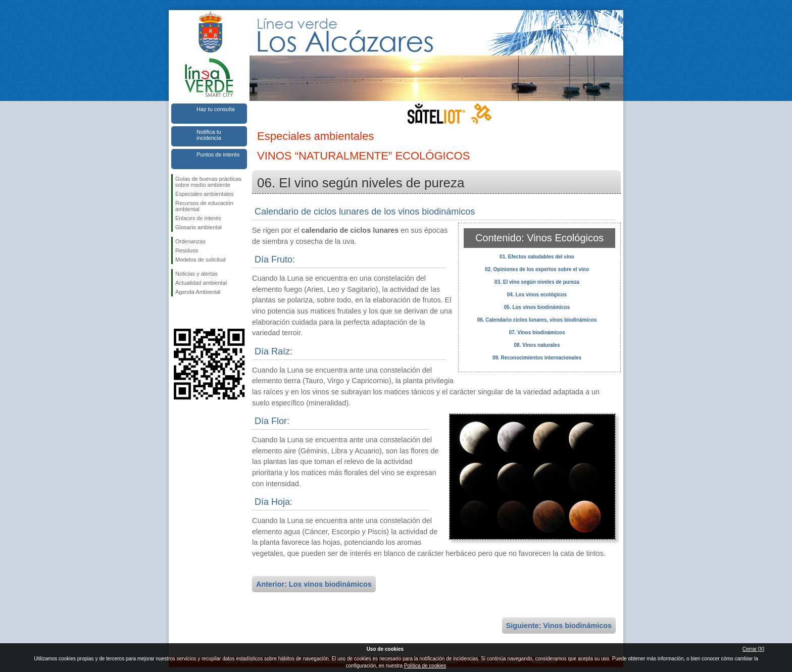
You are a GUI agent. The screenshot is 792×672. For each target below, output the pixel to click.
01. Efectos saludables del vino (537, 257)
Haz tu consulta (216, 109)
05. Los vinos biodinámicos (537, 307)
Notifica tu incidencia (209, 135)
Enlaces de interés (198, 218)
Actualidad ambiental (201, 283)
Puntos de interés (218, 154)
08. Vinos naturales (537, 345)
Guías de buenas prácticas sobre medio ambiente (208, 182)
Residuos (187, 250)
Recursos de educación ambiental (204, 206)
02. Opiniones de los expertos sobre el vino (537, 269)
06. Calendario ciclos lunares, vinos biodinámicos (537, 320)
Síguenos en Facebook (177, 313)
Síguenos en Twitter (194, 313)
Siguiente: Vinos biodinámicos (559, 626)
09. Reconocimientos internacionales (537, 358)
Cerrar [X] (753, 649)
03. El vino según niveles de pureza (537, 282)
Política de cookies (425, 666)
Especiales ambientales (205, 194)
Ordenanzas (190, 241)
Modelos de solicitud (201, 260)
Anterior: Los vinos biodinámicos (314, 584)
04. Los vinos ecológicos (537, 295)
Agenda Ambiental (198, 292)
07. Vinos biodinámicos (537, 332)
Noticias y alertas (196, 274)
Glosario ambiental (199, 227)
